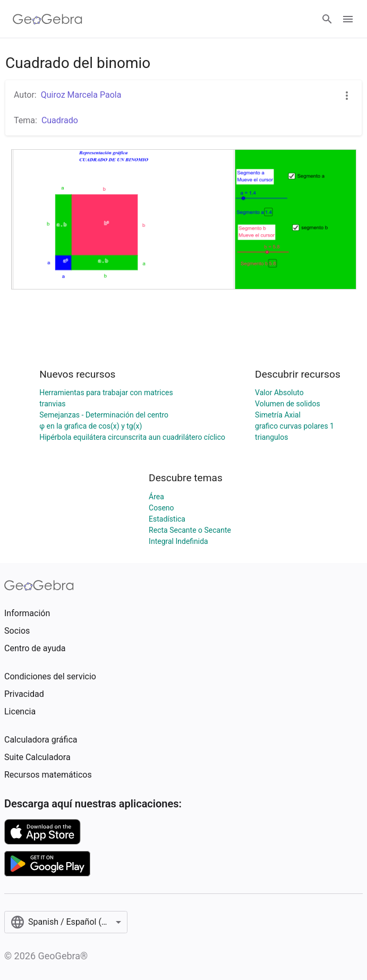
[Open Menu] (348, 19)
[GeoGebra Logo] (48, 19)
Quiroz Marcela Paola (81, 95)
